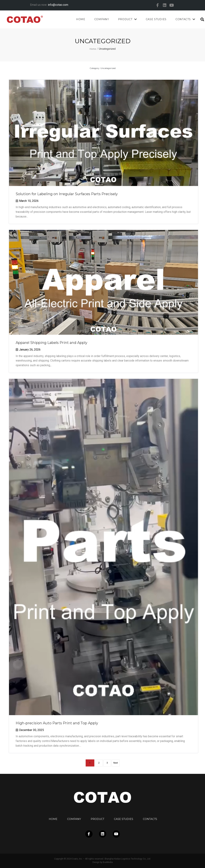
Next (117, 763)
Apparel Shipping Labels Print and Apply (51, 343)
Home (93, 49)
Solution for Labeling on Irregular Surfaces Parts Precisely (67, 194)
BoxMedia (108, 862)
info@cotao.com (58, 5)
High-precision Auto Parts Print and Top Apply (57, 723)
